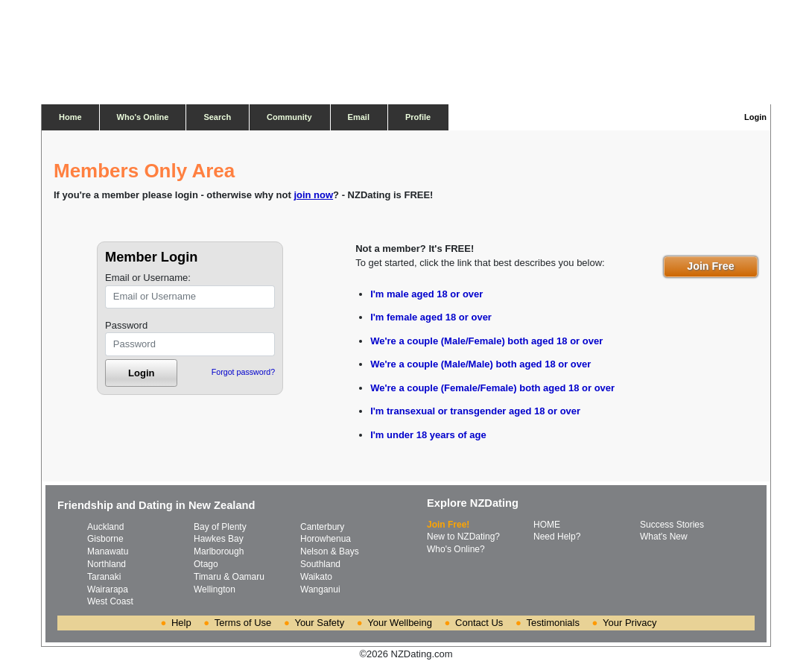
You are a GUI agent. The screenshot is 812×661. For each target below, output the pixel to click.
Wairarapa (108, 589)
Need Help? (557, 537)
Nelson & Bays (330, 551)
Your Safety (319, 623)
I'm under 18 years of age (428, 435)
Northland (107, 564)
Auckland (105, 527)
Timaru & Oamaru (229, 577)
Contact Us (479, 623)
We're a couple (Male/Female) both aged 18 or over (486, 341)
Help (181, 623)
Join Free (711, 266)
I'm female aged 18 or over (431, 317)
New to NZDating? (463, 537)
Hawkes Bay (219, 539)
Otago (206, 564)
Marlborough (219, 551)
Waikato (316, 577)
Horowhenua (326, 539)
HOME (547, 525)
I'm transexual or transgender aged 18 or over (475, 411)
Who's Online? (456, 549)
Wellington (215, 589)
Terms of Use (243, 623)
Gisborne (105, 539)
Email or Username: (148, 278)
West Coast (110, 601)
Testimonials (553, 623)
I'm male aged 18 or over (426, 294)
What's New (664, 537)
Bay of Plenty (220, 527)
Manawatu (108, 551)
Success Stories (672, 525)
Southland (320, 564)
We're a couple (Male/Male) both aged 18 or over (480, 364)
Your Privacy (630, 623)
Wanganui (320, 589)
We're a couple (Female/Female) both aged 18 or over (492, 388)
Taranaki (104, 577)
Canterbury (322, 527)
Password (126, 325)
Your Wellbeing (400, 623)
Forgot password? (243, 372)
